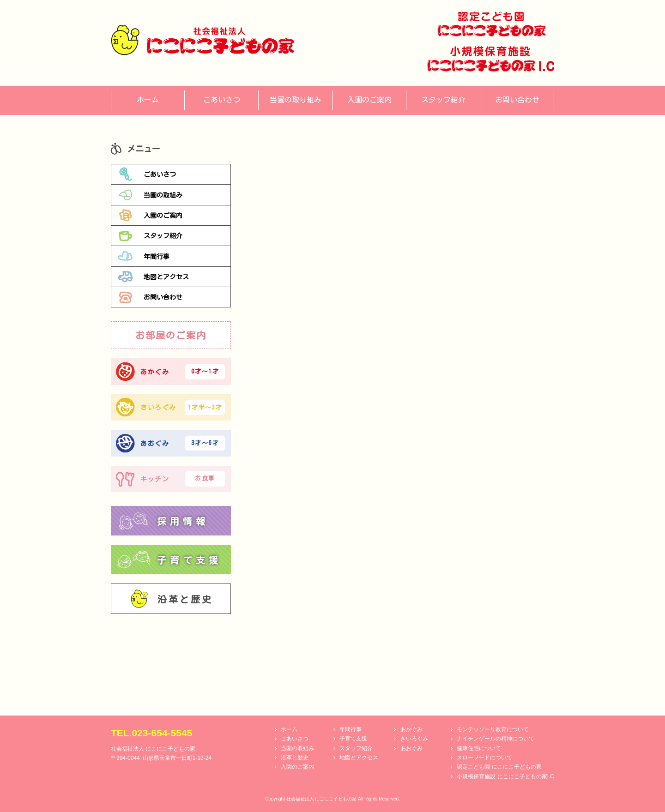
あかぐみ (170, 372)
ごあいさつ (147, 174)
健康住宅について (479, 748)
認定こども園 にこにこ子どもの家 (499, 767)
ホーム (289, 729)
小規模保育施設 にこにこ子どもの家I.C (505, 776)
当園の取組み (150, 195)
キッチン (170, 479)
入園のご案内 (150, 215)
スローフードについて (484, 758)
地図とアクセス (153, 277)
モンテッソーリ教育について (493, 729)
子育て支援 (353, 739)
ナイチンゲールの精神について (496, 739)
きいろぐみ (170, 407)
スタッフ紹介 (150, 236)
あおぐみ (170, 443)
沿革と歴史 (172, 599)
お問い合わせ (150, 297)
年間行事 (144, 256)
